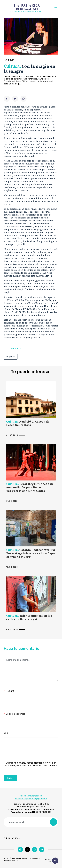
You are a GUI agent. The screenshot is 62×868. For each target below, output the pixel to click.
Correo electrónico (15, 714)
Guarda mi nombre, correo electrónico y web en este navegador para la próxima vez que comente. (31, 764)
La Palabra (27, 7)
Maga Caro (11, 357)
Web (6, 733)
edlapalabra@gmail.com (31, 796)
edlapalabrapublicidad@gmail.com (31, 798)
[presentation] (22, 776)
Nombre (9, 691)
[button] (56, 7)
